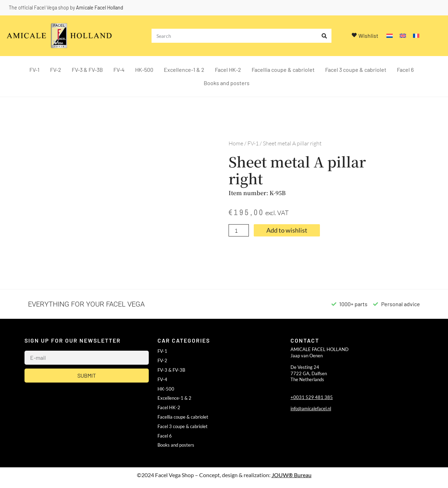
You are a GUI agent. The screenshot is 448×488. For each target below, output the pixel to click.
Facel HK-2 (228, 70)
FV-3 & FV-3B (87, 70)
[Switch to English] (403, 36)
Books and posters (227, 83)
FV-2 (56, 70)
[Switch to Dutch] (390, 36)
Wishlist (368, 36)
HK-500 (144, 70)
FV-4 (119, 70)
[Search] (324, 36)
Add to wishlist (287, 230)
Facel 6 (405, 70)
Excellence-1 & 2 (184, 70)
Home (236, 143)
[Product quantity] (239, 231)
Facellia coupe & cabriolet (283, 70)
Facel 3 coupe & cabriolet (356, 70)
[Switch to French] (416, 36)
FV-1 (34, 70)
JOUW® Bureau (292, 475)
